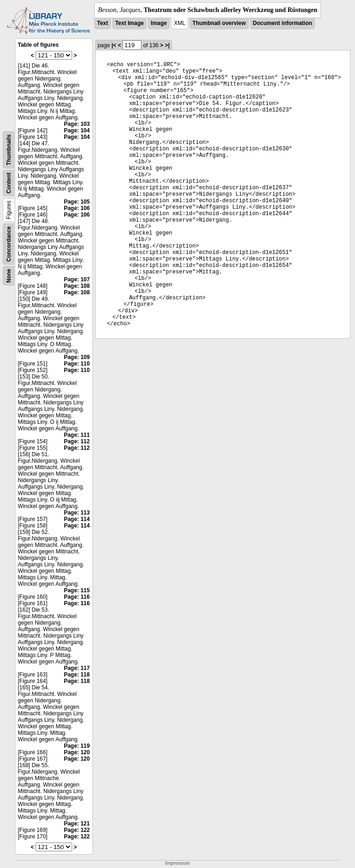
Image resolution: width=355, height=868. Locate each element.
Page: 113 (77, 513)
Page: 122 (77, 830)
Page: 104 (77, 130)
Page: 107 (77, 279)
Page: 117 (77, 668)
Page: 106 (77, 208)
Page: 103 (77, 124)
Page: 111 (77, 435)
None (9, 276)
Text (103, 23)
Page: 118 (77, 675)
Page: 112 (77, 441)
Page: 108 (77, 286)
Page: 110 (77, 364)
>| (167, 45)
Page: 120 (77, 752)
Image (159, 23)
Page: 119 (77, 746)
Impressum (177, 863)
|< (114, 45)
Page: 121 (77, 824)
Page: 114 (77, 519)
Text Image (129, 23)
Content (9, 183)
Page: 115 (77, 590)
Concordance (9, 244)
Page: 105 (77, 202)
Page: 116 (77, 597)
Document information (282, 23)
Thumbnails (9, 150)
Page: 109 (77, 357)
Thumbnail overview (219, 23)
